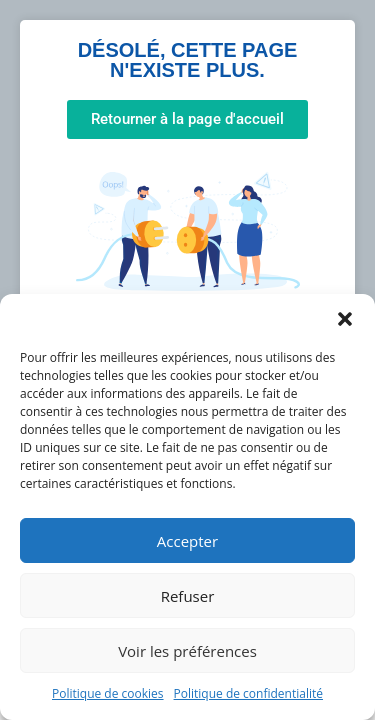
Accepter (187, 541)
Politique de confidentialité (248, 693)
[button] (345, 319)
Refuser (188, 596)
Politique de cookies (108, 693)
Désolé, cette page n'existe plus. (188, 60)
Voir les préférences (187, 651)
